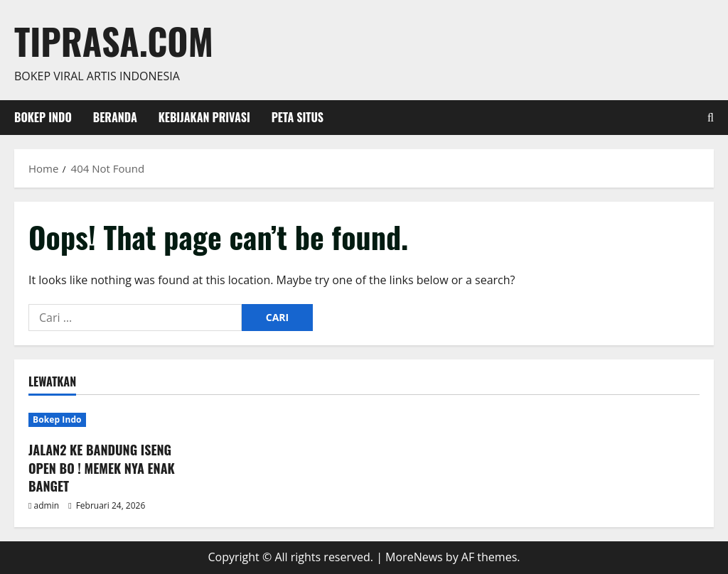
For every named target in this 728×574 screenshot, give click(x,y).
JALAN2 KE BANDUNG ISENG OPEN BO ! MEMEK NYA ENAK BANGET (102, 467)
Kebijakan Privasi (204, 117)
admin (47, 505)
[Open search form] (711, 118)
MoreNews (414, 557)
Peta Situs (298, 117)
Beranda (115, 117)
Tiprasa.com (114, 40)
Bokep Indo (43, 117)
